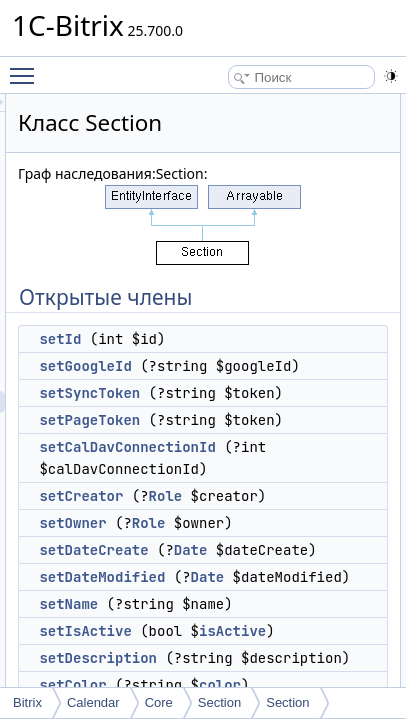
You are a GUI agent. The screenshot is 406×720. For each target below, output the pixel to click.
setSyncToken (233, 415)
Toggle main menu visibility (27, 67)
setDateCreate (237, 638)
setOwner (216, 611)
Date (335, 638)
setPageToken (233, 464)
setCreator (225, 562)
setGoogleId (229, 366)
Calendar (93, 702)
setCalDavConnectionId (271, 513)
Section (219, 702)
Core (159, 702)
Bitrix (27, 702)
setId (204, 339)
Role (310, 562)
